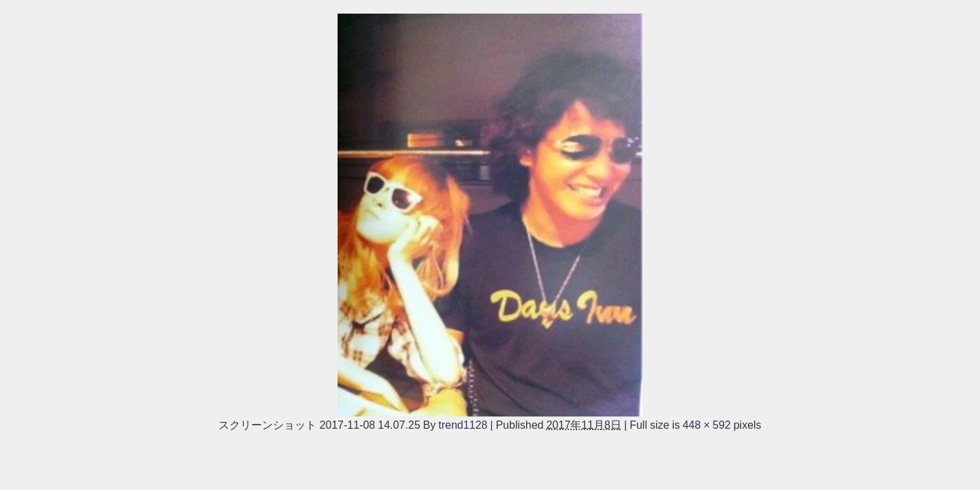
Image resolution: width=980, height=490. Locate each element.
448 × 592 (707, 425)
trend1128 (463, 425)
